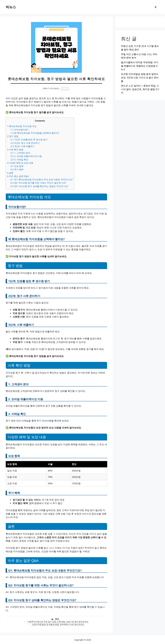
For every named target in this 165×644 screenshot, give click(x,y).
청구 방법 (13, 136)
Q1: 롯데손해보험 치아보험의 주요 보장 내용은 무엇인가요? (42, 180)
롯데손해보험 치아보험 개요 (22, 126)
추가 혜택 (17, 169)
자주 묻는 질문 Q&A (18, 176)
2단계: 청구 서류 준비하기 (25, 143)
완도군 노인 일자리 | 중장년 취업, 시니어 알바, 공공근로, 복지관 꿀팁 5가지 (140, 89)
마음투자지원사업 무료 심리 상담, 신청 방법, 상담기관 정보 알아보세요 (58, 622)
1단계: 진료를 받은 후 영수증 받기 (29, 140)
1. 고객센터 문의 (20, 153)
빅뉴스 (11, 7)
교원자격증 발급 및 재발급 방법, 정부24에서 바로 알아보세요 (58, 624)
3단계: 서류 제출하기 (23, 146)
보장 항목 (17, 166)
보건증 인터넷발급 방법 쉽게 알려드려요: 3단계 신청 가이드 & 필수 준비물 (140, 77)
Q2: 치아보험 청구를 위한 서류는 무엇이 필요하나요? (38, 183)
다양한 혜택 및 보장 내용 (20, 163)
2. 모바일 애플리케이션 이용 (26, 156)
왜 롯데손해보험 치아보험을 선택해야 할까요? (35, 133)
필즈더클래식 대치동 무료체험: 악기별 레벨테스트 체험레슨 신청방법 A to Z (140, 66)
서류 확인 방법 (15, 150)
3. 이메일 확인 (19, 160)
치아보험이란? (19, 130)
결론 (10, 173)
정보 (57, 619)
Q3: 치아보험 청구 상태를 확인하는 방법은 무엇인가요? (39, 186)
